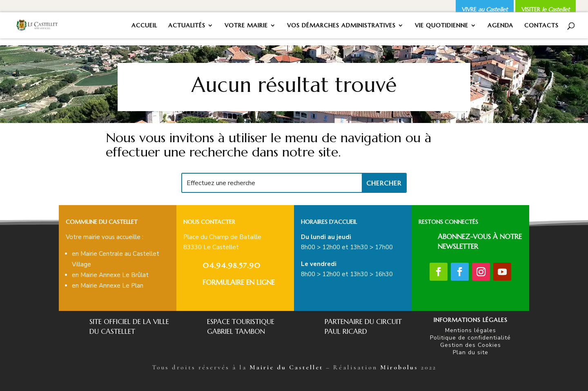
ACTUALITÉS (187, 26)
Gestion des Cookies (471, 345)
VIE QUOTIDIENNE (442, 26)
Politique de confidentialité (470, 338)
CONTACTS (541, 26)
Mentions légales (471, 330)
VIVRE (485, 9)
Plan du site (471, 352)
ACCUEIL (144, 26)
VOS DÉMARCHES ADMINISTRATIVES (341, 26)
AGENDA (500, 26)
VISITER (546, 9)
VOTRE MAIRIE (246, 26)
